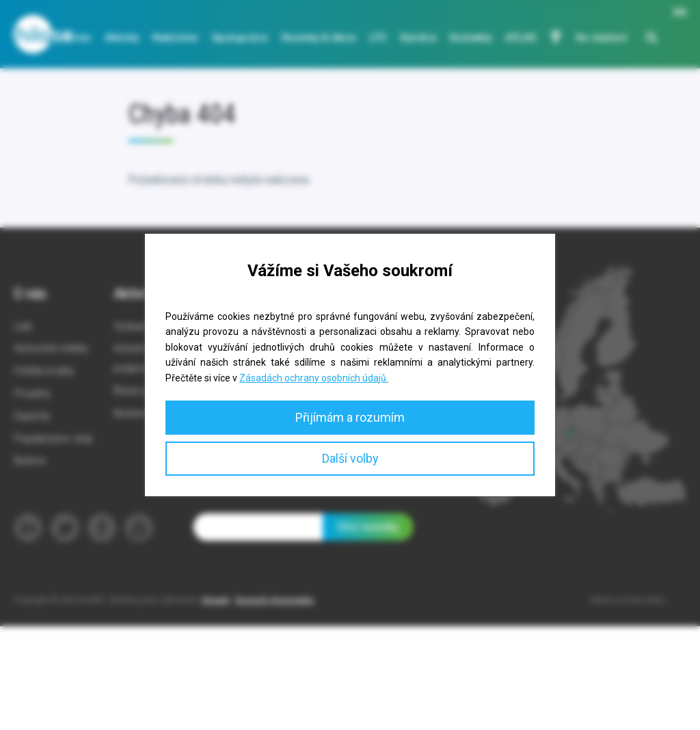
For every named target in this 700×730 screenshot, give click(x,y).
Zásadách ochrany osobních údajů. (314, 378)
